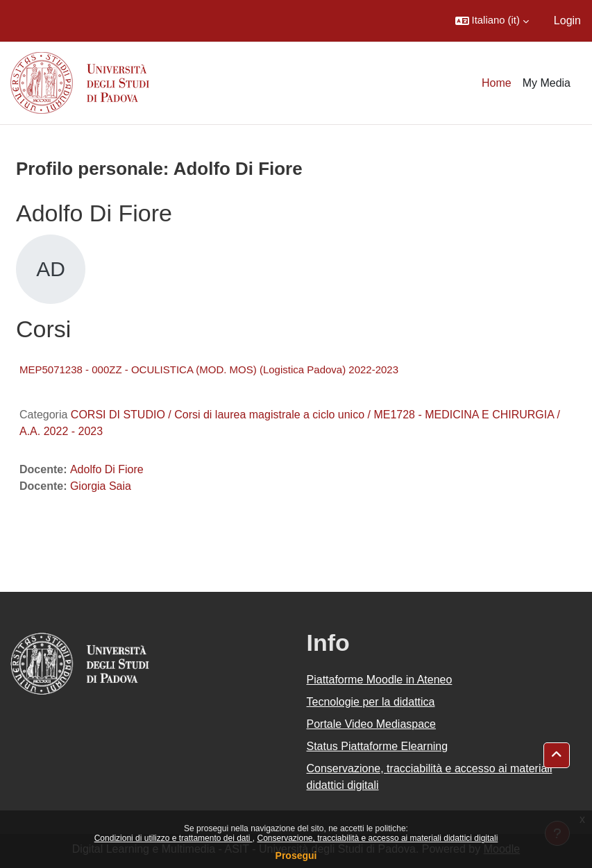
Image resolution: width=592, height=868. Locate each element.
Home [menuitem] (497, 83)
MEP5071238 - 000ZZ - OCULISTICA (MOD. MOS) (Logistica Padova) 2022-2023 (209, 369)
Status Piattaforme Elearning (378, 746)
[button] (492, 21)
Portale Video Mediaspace (372, 724)
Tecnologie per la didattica (371, 702)
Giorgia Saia (101, 486)
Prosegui (296, 856)
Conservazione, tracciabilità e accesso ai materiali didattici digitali (377, 838)
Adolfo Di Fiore (107, 469)
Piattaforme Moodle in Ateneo (380, 680)
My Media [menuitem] (547, 83)
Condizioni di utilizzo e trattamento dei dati (174, 838)
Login (567, 20)
